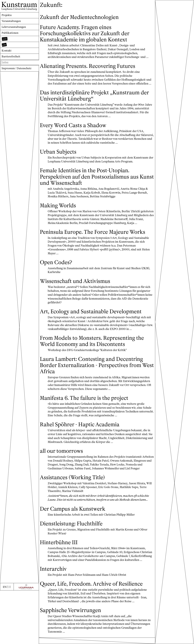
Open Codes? (57, 268)
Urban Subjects (60, 152)
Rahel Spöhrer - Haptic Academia (83, 430)
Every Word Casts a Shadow (76, 125)
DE (9, 641)
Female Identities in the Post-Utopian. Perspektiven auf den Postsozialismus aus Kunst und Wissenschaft (93, 176)
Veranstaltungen (12, 22)
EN (4, 641)
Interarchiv (54, 575)
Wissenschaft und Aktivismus (78, 287)
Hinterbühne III (60, 548)
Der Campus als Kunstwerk (76, 515)
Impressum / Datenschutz (18, 72)
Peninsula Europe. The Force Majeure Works (88, 235)
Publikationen (11, 34)
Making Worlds (59, 205)
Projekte (7, 15)
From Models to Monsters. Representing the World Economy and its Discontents (96, 347)
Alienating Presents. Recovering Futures (92, 66)
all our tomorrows (63, 457)
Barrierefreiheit (12, 59)
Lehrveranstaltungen (15, 28)
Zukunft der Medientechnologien (83, 17)
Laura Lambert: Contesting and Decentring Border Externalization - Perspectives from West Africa (96, 371)
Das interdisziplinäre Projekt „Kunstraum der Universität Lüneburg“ (94, 95)
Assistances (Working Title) (75, 483)
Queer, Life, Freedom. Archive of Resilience (96, 590)
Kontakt (7, 53)
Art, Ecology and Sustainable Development (95, 317)
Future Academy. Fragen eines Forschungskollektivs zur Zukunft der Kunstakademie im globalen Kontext (88, 33)
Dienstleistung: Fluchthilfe (74, 530)
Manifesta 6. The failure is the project (88, 404)
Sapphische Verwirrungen (73, 616)
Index (5, 66)
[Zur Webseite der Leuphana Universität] (26, 640)
